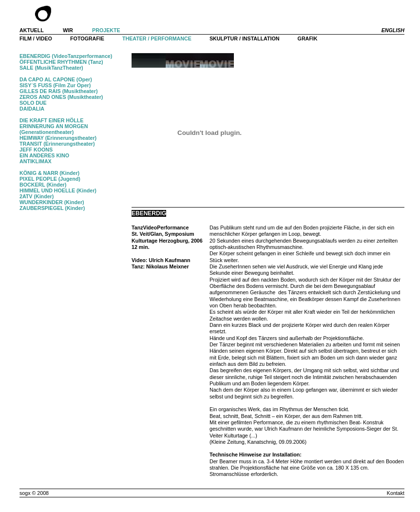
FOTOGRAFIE (87, 38)
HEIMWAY (32, 138)
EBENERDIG (35, 56)
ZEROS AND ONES (43, 97)
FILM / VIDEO (36, 38)
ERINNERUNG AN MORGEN (54, 126)
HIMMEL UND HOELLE (47, 190)
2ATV (26, 196)
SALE (26, 68)
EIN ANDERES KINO (44, 155)
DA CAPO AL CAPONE (47, 79)
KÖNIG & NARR (39, 173)
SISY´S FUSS (36, 85)
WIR (68, 30)
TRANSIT (31, 144)
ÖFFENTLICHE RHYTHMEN (53, 62)
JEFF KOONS (36, 150)
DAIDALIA (32, 109)
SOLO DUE (33, 103)
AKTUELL (32, 30)
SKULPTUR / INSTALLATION (244, 38)
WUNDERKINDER (41, 202)
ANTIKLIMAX (36, 161)
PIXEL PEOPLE (38, 179)
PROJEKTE (106, 30)
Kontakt (396, 493)
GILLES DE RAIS (40, 91)
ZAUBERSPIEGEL (42, 208)
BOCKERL (32, 185)
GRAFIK (308, 38)
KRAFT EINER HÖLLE (57, 120)
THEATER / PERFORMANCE (157, 38)
